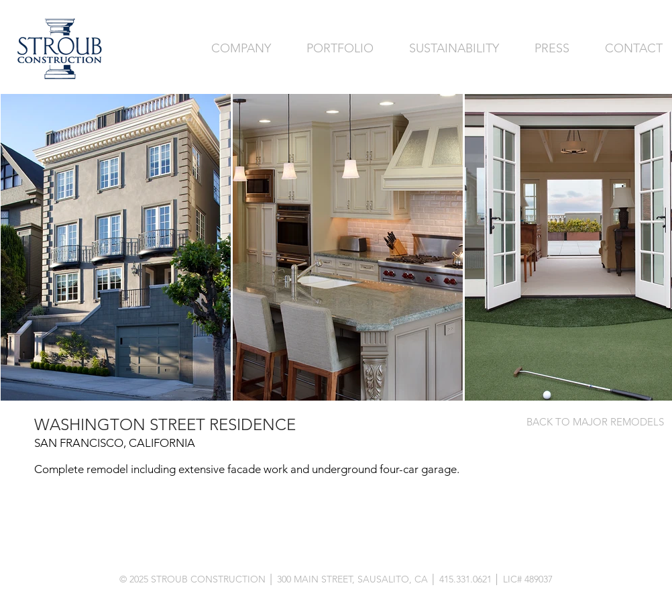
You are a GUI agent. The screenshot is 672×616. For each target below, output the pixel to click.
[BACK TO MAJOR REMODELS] (595, 421)
